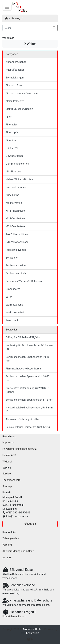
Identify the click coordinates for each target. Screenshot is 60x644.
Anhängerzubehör (16, 62)
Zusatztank (12, 320)
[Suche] (27, 28)
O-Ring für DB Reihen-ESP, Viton (24, 337)
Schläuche (12, 258)
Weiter (30, 44)
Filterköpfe (12, 132)
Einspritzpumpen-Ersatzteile (22, 93)
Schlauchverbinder (16, 273)
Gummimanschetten (17, 164)
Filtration (11, 140)
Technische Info (11, 480)
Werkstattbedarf (15, 312)
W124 (9, 297)
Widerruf (7, 462)
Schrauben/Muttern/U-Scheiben (24, 281)
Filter (9, 117)
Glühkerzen (12, 148)
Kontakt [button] (30, 524)
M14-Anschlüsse (15, 219)
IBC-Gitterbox (13, 172)
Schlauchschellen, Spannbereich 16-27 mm (28, 378)
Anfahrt (7, 557)
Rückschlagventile (16, 250)
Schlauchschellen (16, 266)
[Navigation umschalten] (7, 7)
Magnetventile (14, 203)
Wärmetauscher (15, 305)
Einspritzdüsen (14, 85)
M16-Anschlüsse (15, 226)
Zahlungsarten (11, 538)
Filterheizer (12, 125)
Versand (7, 545)
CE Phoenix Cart (30, 633)
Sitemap (7, 486)
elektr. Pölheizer (15, 101)
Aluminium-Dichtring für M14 (22, 419)
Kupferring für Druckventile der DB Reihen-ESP (30, 347)
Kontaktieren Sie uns (14, 616)
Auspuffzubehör (15, 70)
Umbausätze (13, 289)
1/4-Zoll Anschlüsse (17, 234)
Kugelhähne (12, 195)
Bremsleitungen (15, 78)
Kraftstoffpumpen (16, 187)
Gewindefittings (15, 156)
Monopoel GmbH (33, 629)
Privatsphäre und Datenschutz (19, 449)
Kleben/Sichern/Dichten (19, 179)
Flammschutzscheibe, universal (24, 369)
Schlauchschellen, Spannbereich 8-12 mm (29, 400)
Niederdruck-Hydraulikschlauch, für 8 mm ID (29, 409)
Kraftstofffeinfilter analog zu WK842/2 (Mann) (27, 390)
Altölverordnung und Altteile (18, 551)
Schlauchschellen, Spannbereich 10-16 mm (28, 359)
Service (7, 474)
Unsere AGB (9, 455)
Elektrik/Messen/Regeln (19, 109)
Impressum (9, 442)
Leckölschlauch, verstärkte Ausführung (28, 427)
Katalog (16, 18)
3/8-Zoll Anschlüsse (17, 242)
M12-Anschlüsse (15, 211)
